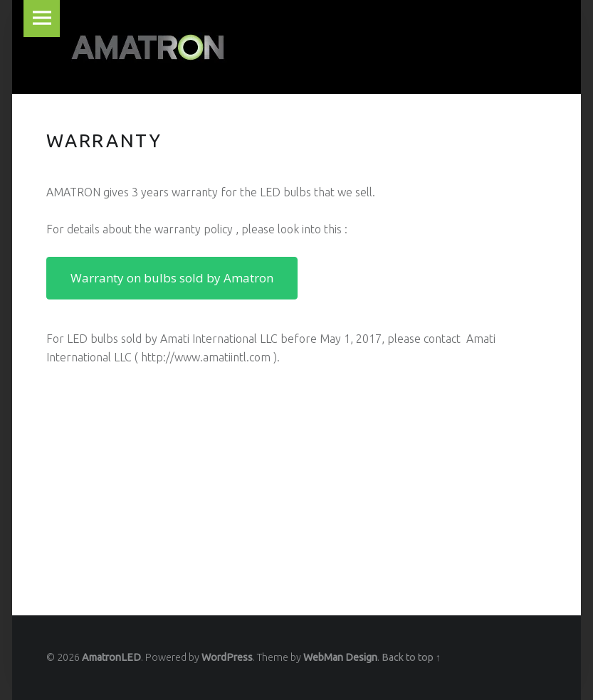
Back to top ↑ (411, 657)
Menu (42, 18)
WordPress (227, 657)
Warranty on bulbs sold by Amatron (172, 278)
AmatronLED (111, 657)
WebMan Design (340, 657)
